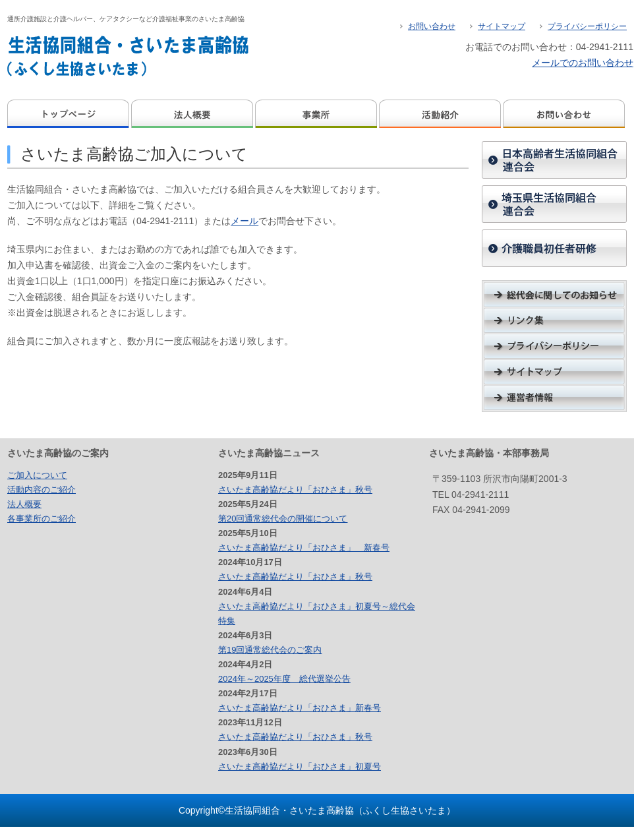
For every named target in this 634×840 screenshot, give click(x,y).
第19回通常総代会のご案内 (270, 650)
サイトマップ (502, 26)
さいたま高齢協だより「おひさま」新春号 (300, 708)
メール (245, 221)
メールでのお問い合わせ (583, 63)
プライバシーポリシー (587, 26)
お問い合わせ (432, 26)
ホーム (69, 114)
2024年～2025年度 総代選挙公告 (284, 679)
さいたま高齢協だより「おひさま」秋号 (295, 490)
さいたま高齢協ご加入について (134, 154)
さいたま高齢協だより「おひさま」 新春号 (304, 548)
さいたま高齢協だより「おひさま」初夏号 (300, 766)
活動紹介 (441, 114)
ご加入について (37, 475)
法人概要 (193, 114)
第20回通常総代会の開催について (283, 519)
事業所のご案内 (317, 114)
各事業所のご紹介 (42, 519)
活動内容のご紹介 (42, 490)
